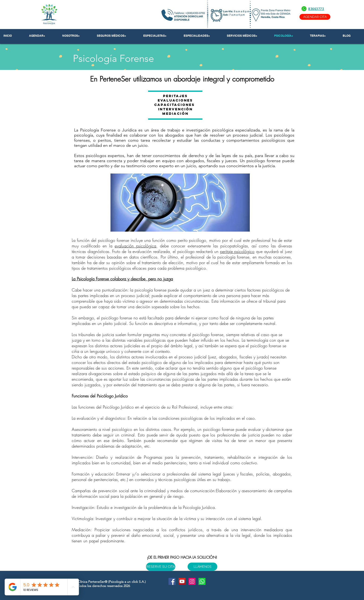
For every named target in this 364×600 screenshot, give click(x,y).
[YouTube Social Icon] (182, 581)
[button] (76, 36)
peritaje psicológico (237, 251)
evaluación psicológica (135, 246)
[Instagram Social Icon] (192, 581)
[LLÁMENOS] (202, 567)
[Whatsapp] (202, 581)
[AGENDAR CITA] (315, 17)
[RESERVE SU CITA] (161, 567)
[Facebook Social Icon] (172, 581)
